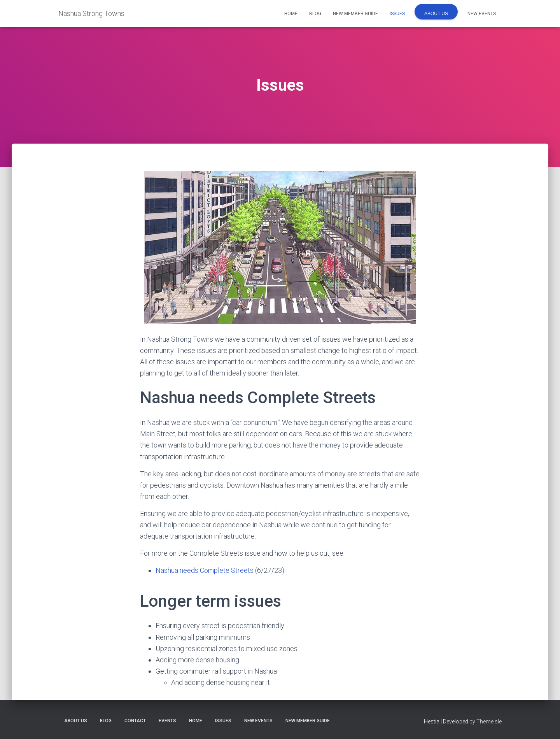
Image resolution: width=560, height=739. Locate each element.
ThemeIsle (489, 721)
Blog (315, 14)
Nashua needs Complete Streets (205, 570)
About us (436, 14)
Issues (397, 14)
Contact (135, 721)
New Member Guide (355, 14)
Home (291, 14)
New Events (482, 14)
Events (167, 721)
